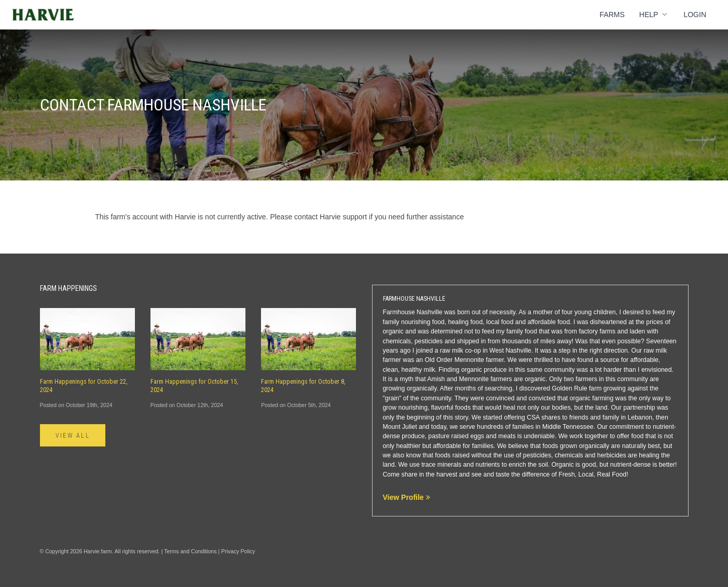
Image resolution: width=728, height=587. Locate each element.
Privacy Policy (238, 551)
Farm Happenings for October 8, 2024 (303, 386)
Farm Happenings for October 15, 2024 (194, 386)
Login (695, 15)
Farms (612, 15)
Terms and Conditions (190, 551)
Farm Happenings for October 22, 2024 (84, 386)
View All (73, 436)
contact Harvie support (331, 217)
